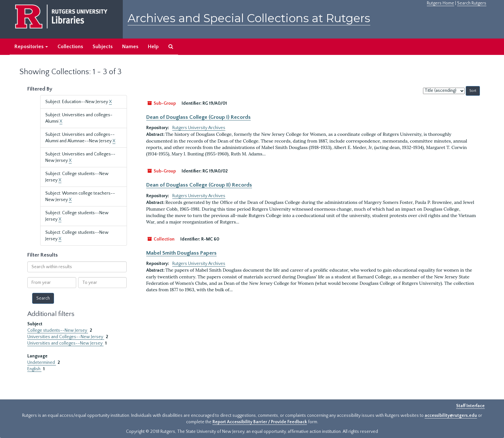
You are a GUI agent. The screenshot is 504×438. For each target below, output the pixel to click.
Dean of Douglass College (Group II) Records (199, 185)
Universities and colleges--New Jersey (65, 343)
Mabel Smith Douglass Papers (181, 253)
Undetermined (42, 363)
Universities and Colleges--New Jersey (66, 337)
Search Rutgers (472, 3)
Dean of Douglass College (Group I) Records (198, 117)
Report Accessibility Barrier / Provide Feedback (260, 422)
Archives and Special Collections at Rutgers (249, 18)
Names (130, 47)
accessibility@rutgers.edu (451, 416)
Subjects (103, 47)
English (34, 369)
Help (153, 47)
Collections (70, 47)
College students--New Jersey (58, 330)
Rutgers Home (441, 3)
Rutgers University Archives (199, 128)
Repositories (31, 47)
